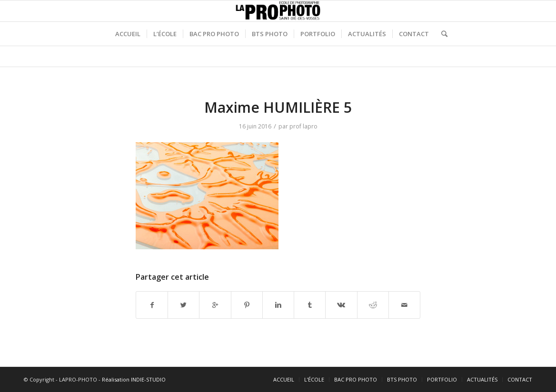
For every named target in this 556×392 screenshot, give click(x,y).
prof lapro (303, 126)
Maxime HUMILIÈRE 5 (278, 107)
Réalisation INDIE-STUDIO (134, 379)
